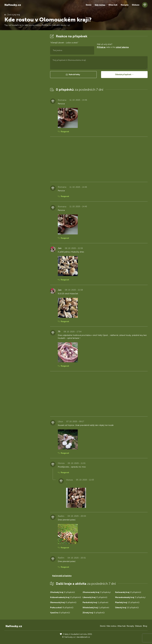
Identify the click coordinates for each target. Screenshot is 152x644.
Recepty (125, 5)
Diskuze (136, 5)
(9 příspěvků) (62, 608)
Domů (89, 5)
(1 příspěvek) (95, 602)
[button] (73, 75)
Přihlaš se (101, 47)
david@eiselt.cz (83, 637)
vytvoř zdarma (122, 47)
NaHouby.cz (13, 5)
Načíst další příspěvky (62, 576)
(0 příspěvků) (63, 592)
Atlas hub (113, 5)
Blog (145, 626)
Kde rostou (100, 5)
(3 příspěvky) (97, 592)
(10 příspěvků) (127, 608)
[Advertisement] (25, 75)
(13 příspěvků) (127, 602)
